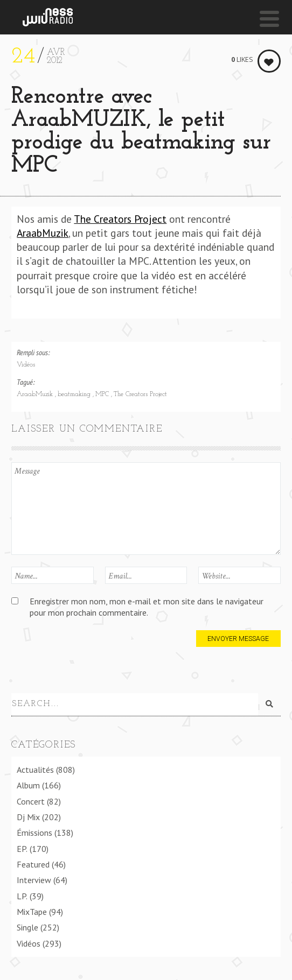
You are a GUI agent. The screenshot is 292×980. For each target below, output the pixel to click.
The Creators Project (120, 219)
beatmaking (75, 394)
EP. (22, 847)
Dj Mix (28, 815)
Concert (31, 799)
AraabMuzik (43, 233)
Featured (33, 862)
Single (27, 926)
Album (28, 784)
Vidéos (26, 365)
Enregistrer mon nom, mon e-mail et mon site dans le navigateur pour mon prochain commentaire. (147, 607)
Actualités (35, 767)
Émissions (34, 831)
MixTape (32, 910)
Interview (34, 878)
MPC (103, 394)
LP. (22, 894)
